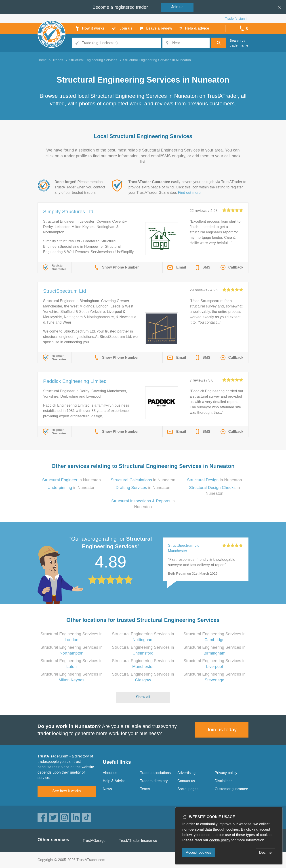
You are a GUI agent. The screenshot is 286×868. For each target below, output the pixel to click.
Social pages (188, 789)
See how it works (66, 791)
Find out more (189, 193)
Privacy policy (226, 773)
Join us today (222, 730)
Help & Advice (114, 781)
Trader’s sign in (237, 18)
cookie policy (220, 840)
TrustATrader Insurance (138, 841)
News (107, 789)
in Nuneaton (71, 480)
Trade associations (155, 773)
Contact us (186, 781)
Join (177, 7)
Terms (145, 789)
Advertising (186, 773)
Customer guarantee (231, 789)
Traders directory (154, 781)
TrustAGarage (94, 841)
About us (110, 773)
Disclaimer (223, 781)
